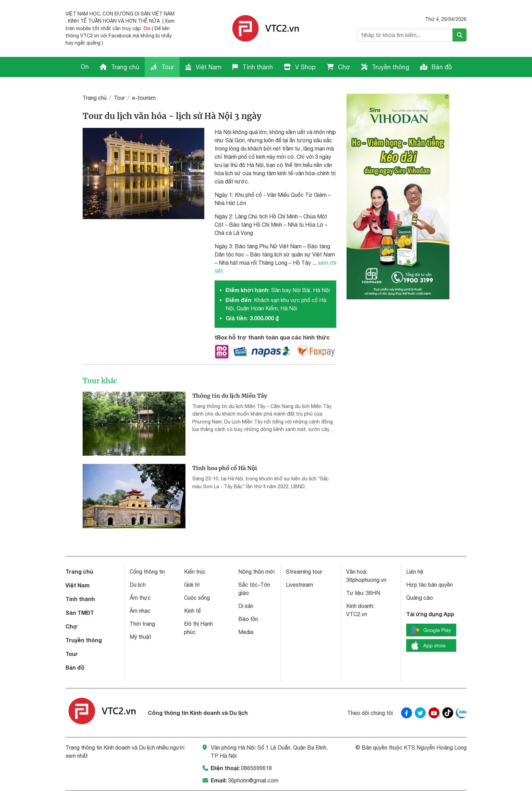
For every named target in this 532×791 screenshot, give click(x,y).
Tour (162, 67)
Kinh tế (192, 611)
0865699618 (256, 768)
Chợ (338, 67)
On (147, 28)
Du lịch (138, 585)
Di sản (246, 606)
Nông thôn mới (256, 572)
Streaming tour (304, 572)
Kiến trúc (195, 572)
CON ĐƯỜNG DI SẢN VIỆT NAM (138, 14)
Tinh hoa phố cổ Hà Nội (225, 468)
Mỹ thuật (140, 637)
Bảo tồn (248, 619)
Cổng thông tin (147, 572)
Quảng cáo (420, 598)
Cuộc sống (197, 598)
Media (246, 632)
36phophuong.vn (366, 580)
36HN (373, 593)
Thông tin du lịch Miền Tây (230, 396)
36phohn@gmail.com (253, 780)
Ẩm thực (140, 598)
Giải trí (192, 585)
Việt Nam (203, 67)
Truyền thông (385, 67)
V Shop (300, 67)
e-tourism (144, 98)
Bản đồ (436, 67)
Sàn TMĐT (80, 613)
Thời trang (142, 624)
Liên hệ (415, 572)
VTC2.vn (357, 614)
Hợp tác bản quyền (430, 585)
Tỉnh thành (253, 67)
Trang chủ (119, 67)
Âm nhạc (140, 611)
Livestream (299, 585)
